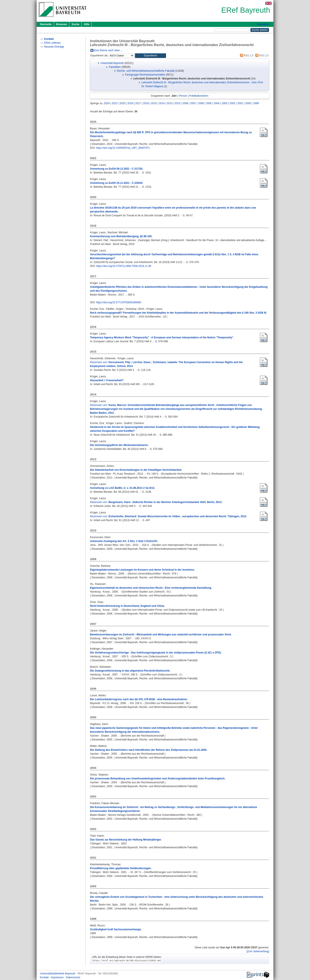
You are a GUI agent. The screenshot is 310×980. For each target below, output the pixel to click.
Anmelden (263, 24)
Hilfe (87, 24)
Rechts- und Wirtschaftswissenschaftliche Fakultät (146, 71)
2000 (248, 103)
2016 (146, 103)
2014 (162, 103)
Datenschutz (73, 977)
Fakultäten (115, 67)
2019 (130, 103)
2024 (107, 103)
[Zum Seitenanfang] (258, 951)
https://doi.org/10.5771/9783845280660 (119, 302)
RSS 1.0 (246, 56)
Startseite (46, 24)
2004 (217, 103)
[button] (150, 56)
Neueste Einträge (54, 47)
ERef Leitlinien (52, 43)
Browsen (62, 24)
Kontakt (45, 977)
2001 (240, 103)
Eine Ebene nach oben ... (108, 50)
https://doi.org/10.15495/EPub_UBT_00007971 (123, 148)
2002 (232, 103)
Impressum (58, 977)
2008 (185, 103)
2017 (138, 103)
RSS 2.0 (261, 56)
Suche (75, 24)
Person (183, 96)
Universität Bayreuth (112, 63)
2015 (154, 103)
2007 (193, 103)
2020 (122, 103)
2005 (209, 103)
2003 (225, 103)
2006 (201, 103)
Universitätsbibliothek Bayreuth (58, 974)
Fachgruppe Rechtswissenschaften (145, 75)
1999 (256, 103)
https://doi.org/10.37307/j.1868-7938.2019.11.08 (124, 266)
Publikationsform (199, 96)
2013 (170, 103)
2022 (115, 103)
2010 (177, 103)
